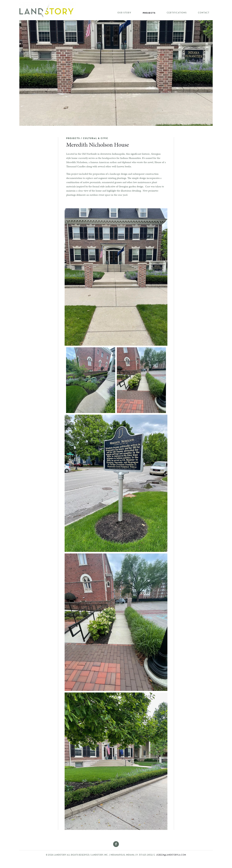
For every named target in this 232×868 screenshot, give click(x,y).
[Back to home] (48, 10)
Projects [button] (149, 13)
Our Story (124, 13)
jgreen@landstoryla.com (171, 855)
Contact (204, 13)
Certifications (177, 13)
